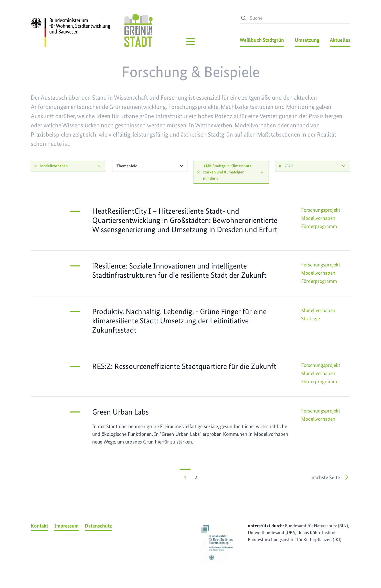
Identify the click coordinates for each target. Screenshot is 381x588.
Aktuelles (340, 40)
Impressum (66, 526)
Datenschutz (98, 526)
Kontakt (39, 526)
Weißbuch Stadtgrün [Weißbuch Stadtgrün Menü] (262, 40)
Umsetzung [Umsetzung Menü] (307, 40)
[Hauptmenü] (190, 42)
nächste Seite (331, 477)
